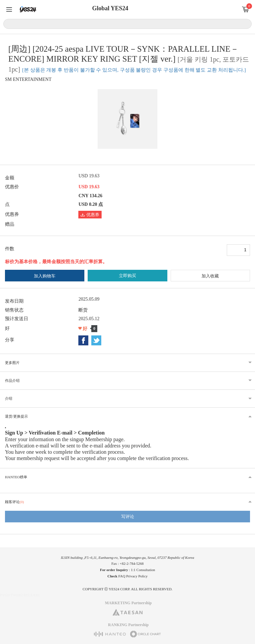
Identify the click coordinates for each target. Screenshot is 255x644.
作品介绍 (12, 381)
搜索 (246, 24)
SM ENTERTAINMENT (28, 79)
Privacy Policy (137, 576)
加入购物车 (45, 276)
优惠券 (90, 215)
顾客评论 (14, 502)
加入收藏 (210, 276)
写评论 (128, 517)
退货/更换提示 (16, 416)
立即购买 (127, 276)
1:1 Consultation (143, 570)
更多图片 (12, 363)
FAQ (122, 576)
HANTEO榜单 (16, 477)
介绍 (9, 398)
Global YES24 (110, 8)
